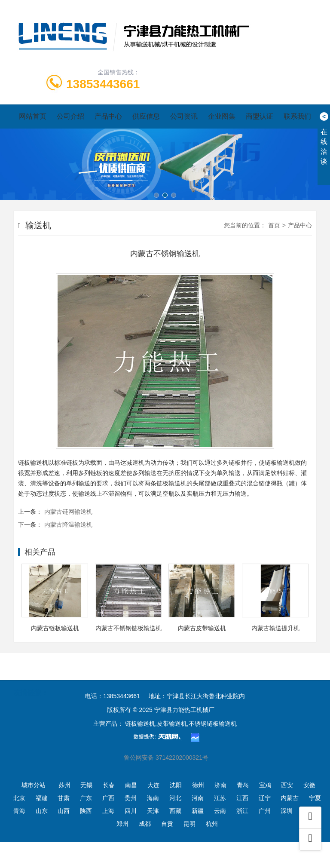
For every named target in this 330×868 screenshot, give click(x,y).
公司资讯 (184, 116)
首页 (274, 225)
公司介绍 (70, 116)
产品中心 (108, 116)
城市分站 (34, 785)
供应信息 (146, 116)
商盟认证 (260, 116)
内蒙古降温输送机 (68, 524)
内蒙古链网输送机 (68, 512)
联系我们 (297, 116)
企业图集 (222, 116)
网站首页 (33, 116)
